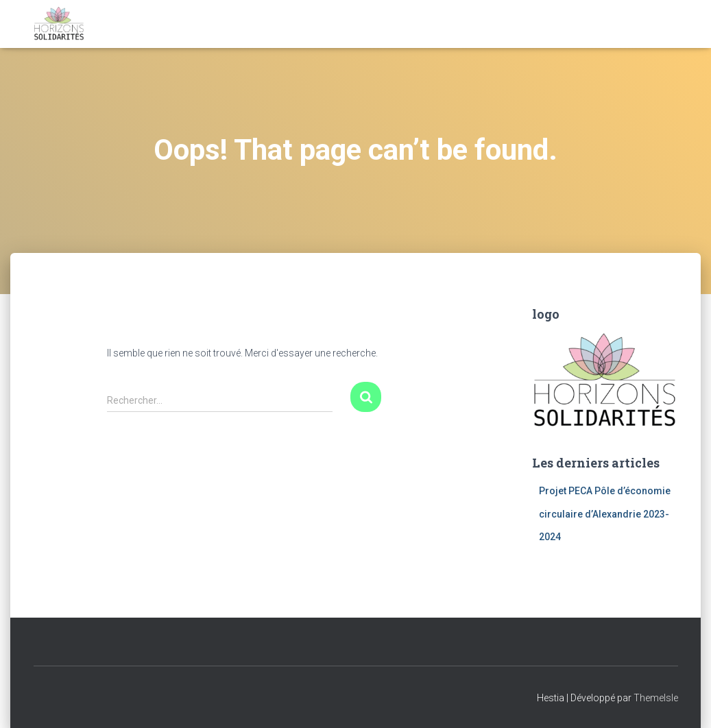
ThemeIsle (656, 698)
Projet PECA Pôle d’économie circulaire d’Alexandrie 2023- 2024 (605, 514)
